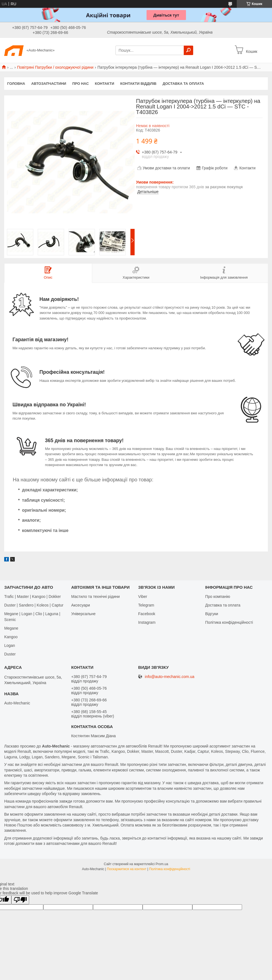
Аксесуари (80, 605)
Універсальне (83, 614)
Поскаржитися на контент (127, 869)
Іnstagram (147, 622)
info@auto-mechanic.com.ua (170, 677)
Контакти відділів (138, 84)
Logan (10, 645)
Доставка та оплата (183, 84)
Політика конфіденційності (229, 622)
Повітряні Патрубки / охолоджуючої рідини (55, 67)
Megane (11, 628)
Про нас (80, 84)
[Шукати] (188, 50)
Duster (10, 654)
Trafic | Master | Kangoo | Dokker (32, 597)
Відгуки (212, 614)
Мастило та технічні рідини (95, 597)
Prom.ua (162, 864)
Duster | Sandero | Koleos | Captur (34, 605)
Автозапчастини (49, 84)
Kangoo (11, 637)
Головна (16, 84)
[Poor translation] (20, 900)
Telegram (146, 605)
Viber (143, 597)
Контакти (105, 84)
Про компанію (218, 597)
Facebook (147, 614)
